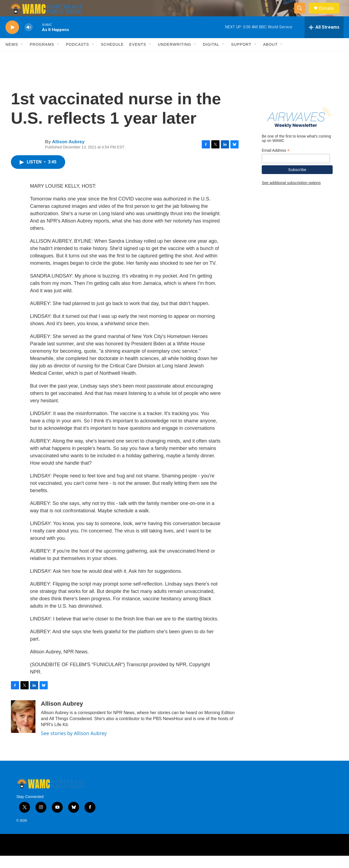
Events (138, 57)
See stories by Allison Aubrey (74, 745)
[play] (12, 40)
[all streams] (324, 39)
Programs (42, 57)
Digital (211, 57)
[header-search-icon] (302, 14)
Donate (330, 14)
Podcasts (78, 57)
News (12, 57)
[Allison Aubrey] (23, 729)
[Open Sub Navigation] (22, 57)
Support (241, 57)
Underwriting (174, 57)
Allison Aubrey (68, 154)
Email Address (276, 163)
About (270, 57)
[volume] (29, 40)
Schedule (112, 57)
